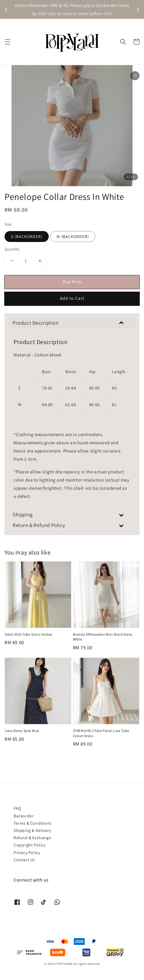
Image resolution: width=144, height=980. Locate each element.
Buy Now (72, 281)
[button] (8, 42)
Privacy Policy (27, 853)
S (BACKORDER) (27, 237)
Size (8, 224)
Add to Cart (72, 298)
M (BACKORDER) (73, 237)
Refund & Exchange (32, 838)
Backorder (24, 816)
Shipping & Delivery (32, 830)
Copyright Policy (30, 845)
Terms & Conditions (33, 823)
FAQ (17, 808)
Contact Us (24, 860)
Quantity (12, 249)
